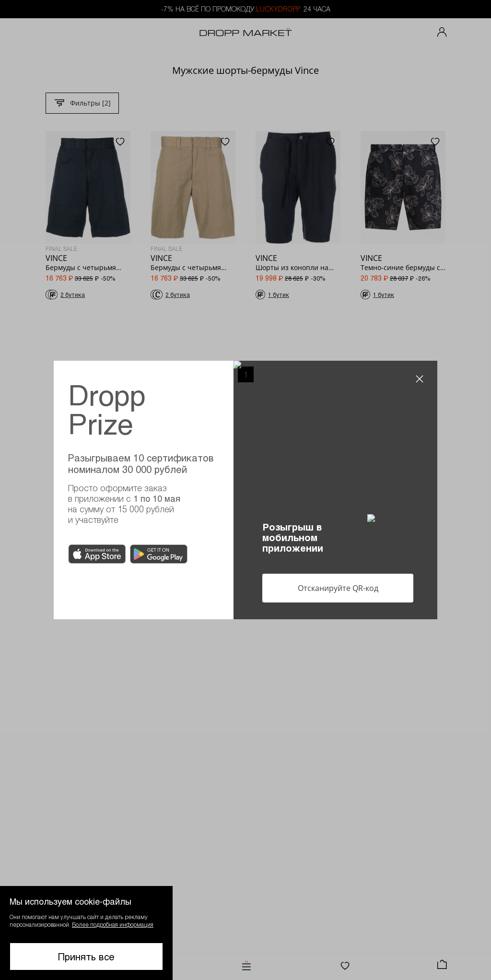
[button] (86, 933)
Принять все (86, 956)
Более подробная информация (113, 924)
